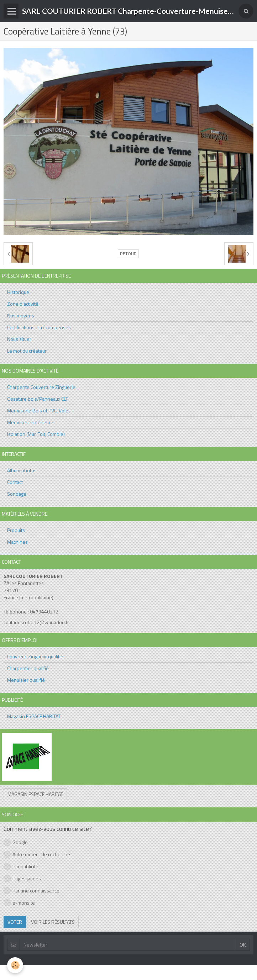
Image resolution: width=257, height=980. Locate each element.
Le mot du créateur (27, 351)
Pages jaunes (22, 878)
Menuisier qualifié (26, 680)
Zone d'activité (23, 304)
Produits (16, 530)
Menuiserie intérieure (30, 422)
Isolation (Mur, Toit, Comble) (36, 434)
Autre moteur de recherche (37, 854)
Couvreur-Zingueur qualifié (35, 656)
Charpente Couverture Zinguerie (41, 387)
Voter (15, 922)
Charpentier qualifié (28, 668)
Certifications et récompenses (39, 327)
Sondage (17, 494)
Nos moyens (21, 315)
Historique (18, 292)
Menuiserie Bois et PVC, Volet (38, 410)
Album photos (22, 470)
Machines (17, 542)
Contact (15, 482)
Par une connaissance (32, 891)
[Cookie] (15, 965)
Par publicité (21, 866)
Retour (128, 254)
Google (16, 842)
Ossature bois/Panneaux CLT (38, 399)
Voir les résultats (53, 922)
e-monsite (19, 903)
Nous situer (19, 339)
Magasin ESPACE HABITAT (34, 716)
